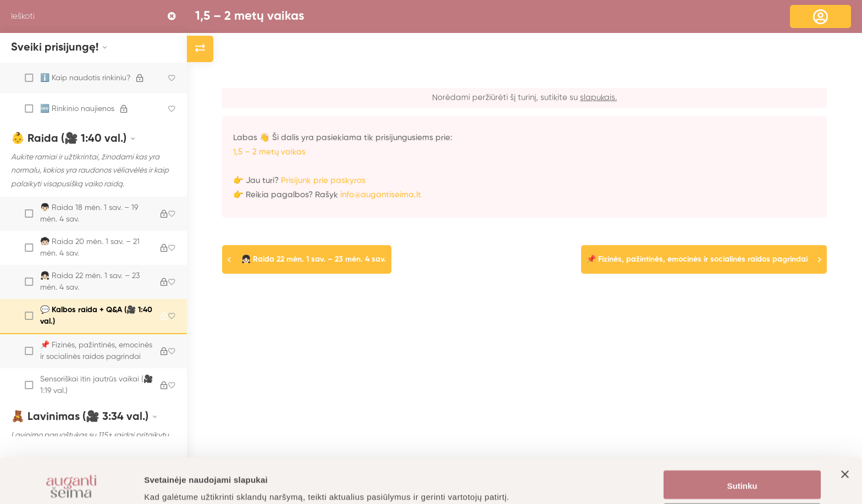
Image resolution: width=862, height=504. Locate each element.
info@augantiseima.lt (381, 195)
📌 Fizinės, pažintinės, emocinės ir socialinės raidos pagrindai (697, 259)
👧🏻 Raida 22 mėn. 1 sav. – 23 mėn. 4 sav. (314, 259)
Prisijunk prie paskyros (323, 181)
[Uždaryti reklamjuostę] (845, 440)
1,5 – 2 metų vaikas (250, 16)
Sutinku (742, 441)
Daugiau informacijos (187, 482)
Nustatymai (742, 473)
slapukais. (598, 98)
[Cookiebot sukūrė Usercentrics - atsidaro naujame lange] (71, 483)
